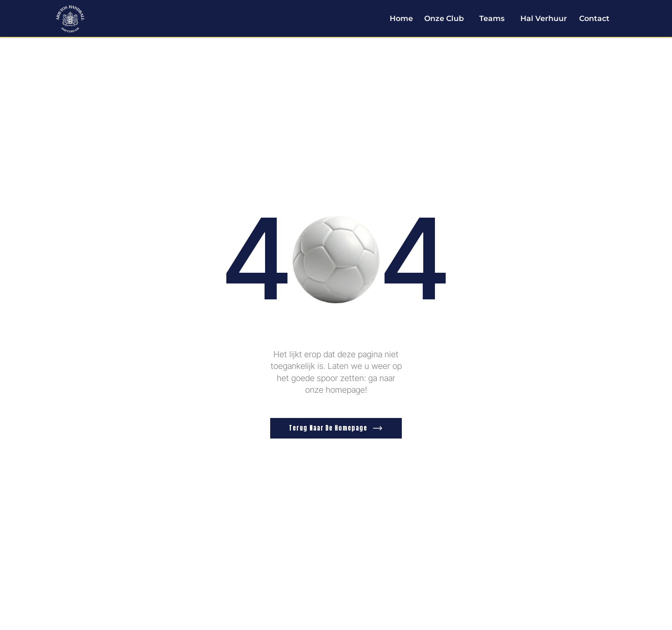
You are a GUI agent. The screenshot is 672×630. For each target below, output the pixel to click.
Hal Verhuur (544, 18)
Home (401, 18)
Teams (492, 18)
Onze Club (444, 18)
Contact (594, 18)
